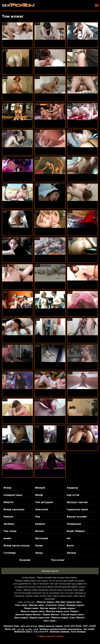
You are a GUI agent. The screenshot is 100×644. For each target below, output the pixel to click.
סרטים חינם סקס (29, 626)
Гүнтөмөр (10, 553)
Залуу (39, 553)
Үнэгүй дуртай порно (66, 587)
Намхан (8, 517)
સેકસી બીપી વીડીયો (73, 626)
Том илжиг (58, 560)
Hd (68, 538)
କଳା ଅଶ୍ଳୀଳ (89, 629)
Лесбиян (9, 524)
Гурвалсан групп (77, 509)
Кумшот (40, 524)
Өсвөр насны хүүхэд (16, 546)
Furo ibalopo (78, 632)
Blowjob (40, 488)
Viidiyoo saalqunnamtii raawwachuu (61, 629)
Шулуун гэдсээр (77, 502)
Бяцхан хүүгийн (77, 517)
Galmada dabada (60, 632)
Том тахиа (10, 531)
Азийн (7, 538)
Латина (71, 553)
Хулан (39, 546)
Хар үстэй (73, 495)
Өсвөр (7, 488)
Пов (38, 517)
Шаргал (9, 502)
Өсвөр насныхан (14, 509)
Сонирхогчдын (13, 495)
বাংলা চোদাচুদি (89, 626)
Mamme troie (11, 626)
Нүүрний (25, 560)
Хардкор (72, 488)
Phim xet (10, 629)
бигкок (40, 531)
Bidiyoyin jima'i (23, 632)
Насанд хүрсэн (50, 571)
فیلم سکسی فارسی (27, 629)
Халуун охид (30, 590)
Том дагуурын (44, 502)
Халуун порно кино (26, 581)
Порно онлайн (45, 578)
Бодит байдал (76, 531)
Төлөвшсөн (74, 524)
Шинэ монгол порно (51, 626)
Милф (39, 495)
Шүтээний (42, 538)
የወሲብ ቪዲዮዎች (41, 632)
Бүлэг (70, 546)
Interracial (42, 509)
